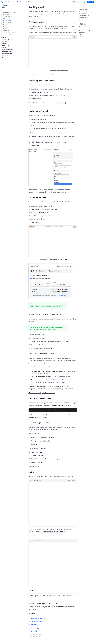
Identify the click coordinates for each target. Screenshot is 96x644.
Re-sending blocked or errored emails (84, 20)
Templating (6, 31)
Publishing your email (84, 15)
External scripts (7, 35)
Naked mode (6, 18)
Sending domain (7, 22)
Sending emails (7, 20)
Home (39, 636)
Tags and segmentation (85, 30)
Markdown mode (7, 16)
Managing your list (37, 621)
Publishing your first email (39, 628)
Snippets (5, 29)
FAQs (80, 35)
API (37, 444)
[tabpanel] (53, 410)
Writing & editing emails (9, 12)
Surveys (5, 27)
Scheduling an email (84, 18)
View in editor (72, 481)
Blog (30, 636)
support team (39, 329)
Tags (39, 466)
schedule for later (62, 128)
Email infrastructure (37, 625)
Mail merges (82, 33)
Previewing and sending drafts (83, 12)
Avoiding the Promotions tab (83, 24)
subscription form (46, 441)
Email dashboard (7, 10)
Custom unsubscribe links (84, 27)
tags (32, 125)
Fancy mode (6, 14)
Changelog (34, 636)
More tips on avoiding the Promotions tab (42, 393)
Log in (84, 2)
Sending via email (8, 24)
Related (81, 37)
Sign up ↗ (91, 2)
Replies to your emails (9, 33)
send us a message (63, 607)
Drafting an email (83, 10)
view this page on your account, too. (59, 70)
